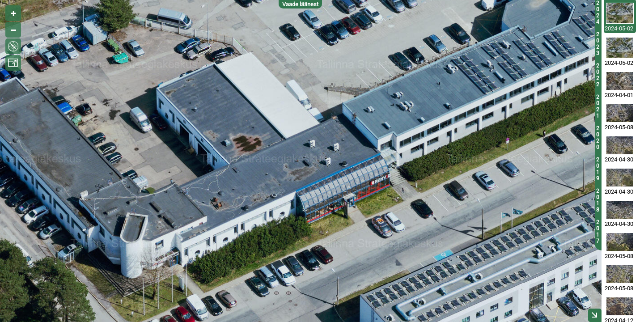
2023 (598, 44)
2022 (598, 75)
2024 (598, 13)
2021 (598, 106)
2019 (598, 169)
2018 (598, 200)
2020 (598, 138)
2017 (598, 232)
